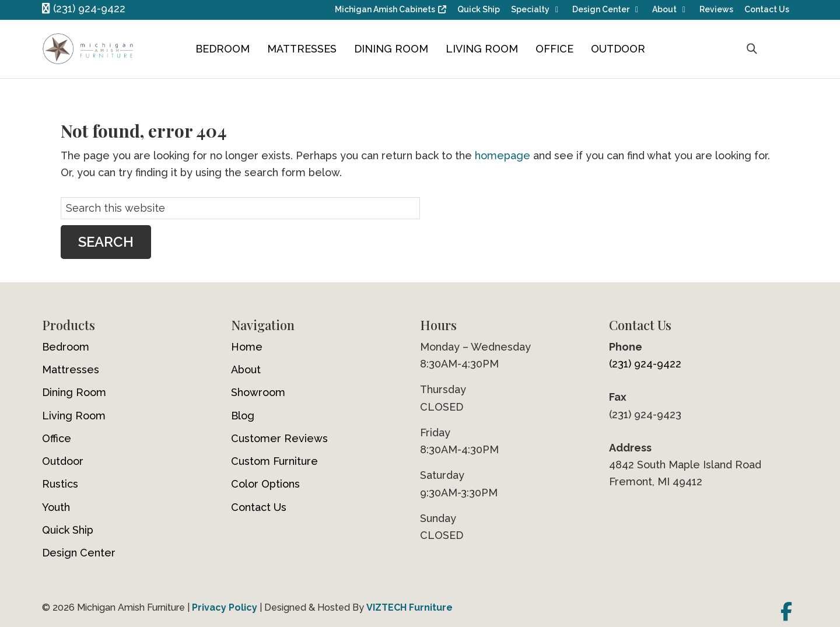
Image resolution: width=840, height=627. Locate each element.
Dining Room (391, 49)
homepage (503, 155)
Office (554, 49)
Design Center (601, 9)
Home (247, 347)
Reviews (716, 9)
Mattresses (302, 49)
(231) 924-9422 (84, 8)
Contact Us (767, 9)
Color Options (265, 484)
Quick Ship (479, 9)
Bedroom (223, 49)
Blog (243, 416)
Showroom (258, 392)
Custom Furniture (274, 461)
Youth (56, 507)
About (664, 9)
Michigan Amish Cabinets (385, 9)
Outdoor (618, 49)
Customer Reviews (279, 438)
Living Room (482, 49)
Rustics (60, 484)
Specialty (530, 9)
